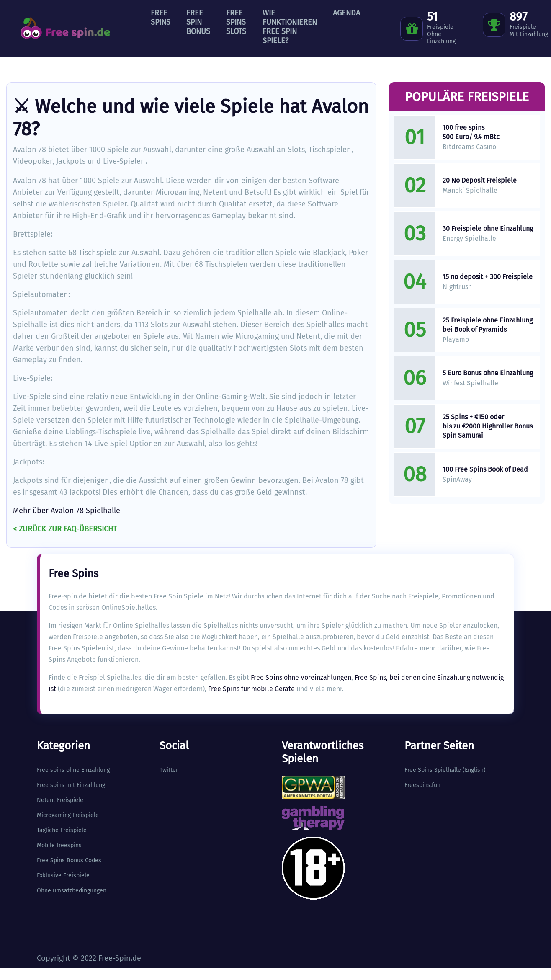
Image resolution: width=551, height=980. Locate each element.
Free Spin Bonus (198, 22)
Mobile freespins (59, 845)
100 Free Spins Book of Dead (485, 469)
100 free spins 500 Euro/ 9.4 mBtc (471, 132)
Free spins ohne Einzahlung (73, 770)
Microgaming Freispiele (68, 815)
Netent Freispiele (60, 800)
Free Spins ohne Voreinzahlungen (301, 677)
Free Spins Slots (236, 22)
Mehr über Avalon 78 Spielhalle (67, 511)
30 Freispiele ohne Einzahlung (488, 228)
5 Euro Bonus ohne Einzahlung (488, 373)
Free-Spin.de (120, 958)
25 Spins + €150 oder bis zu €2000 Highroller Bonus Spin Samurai (488, 426)
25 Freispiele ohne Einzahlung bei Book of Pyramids (488, 325)
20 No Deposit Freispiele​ (480, 180)
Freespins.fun (422, 785)
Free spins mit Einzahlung (71, 785)
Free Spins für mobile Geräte (251, 689)
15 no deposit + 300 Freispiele (488, 277)
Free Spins (161, 18)
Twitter (169, 770)
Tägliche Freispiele (62, 830)
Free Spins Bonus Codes (69, 860)
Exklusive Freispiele (63, 876)
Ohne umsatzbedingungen (72, 891)
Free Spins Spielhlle (433, 770)
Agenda (346, 13)
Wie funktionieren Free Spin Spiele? (290, 27)
